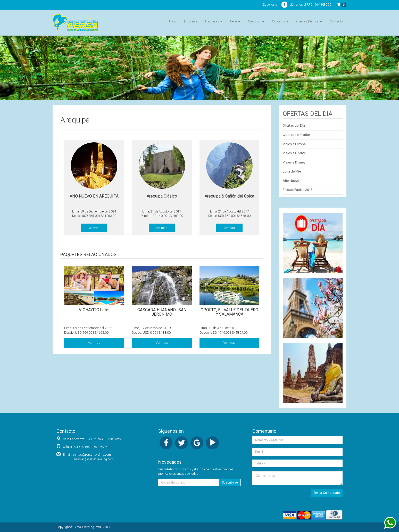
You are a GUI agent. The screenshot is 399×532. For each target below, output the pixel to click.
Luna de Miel (292, 171)
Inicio (173, 21)
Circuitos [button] (256, 21)
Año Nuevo (291, 181)
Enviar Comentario (327, 493)
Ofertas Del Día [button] (309, 21)
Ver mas (94, 343)
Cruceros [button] (280, 21)
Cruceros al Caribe (296, 135)
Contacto (336, 21)
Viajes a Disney (294, 162)
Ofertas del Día (294, 125)
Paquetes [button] (214, 21)
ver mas (94, 228)
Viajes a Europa (294, 144)
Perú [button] (235, 21)
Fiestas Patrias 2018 (298, 190)
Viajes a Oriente (294, 153)
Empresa (191, 21)
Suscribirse (230, 482)
